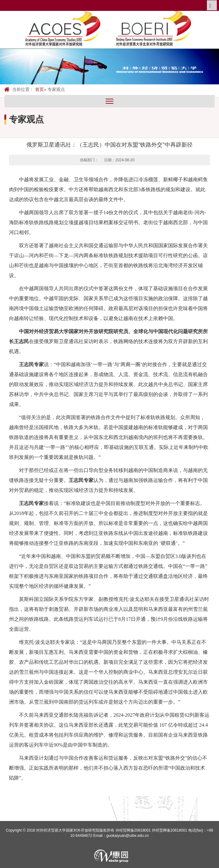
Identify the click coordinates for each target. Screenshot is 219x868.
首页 (39, 89)
